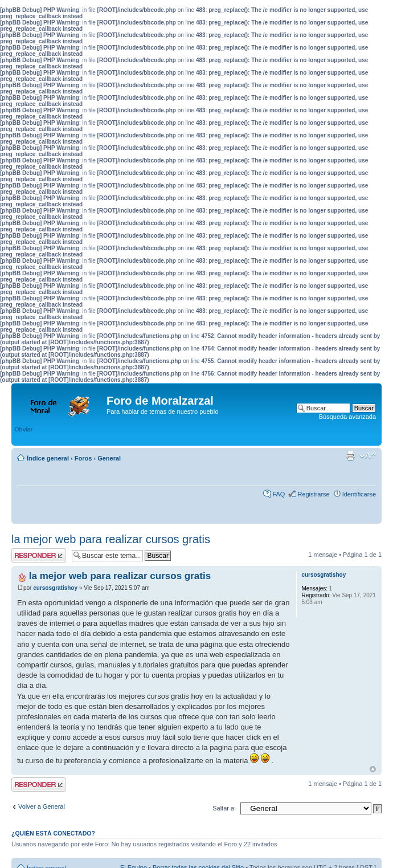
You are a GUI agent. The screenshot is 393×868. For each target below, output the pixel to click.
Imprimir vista (350, 456)
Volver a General (42, 806)
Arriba (373, 769)
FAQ (279, 494)
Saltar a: (224, 808)
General (109, 458)
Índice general (48, 458)
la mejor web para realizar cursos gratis (111, 539)
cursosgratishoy (55, 588)
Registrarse (313, 494)
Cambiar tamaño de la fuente (368, 456)
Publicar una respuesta (39, 555)
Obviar (23, 429)
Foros (83, 458)
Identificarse (359, 494)
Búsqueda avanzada (347, 417)
